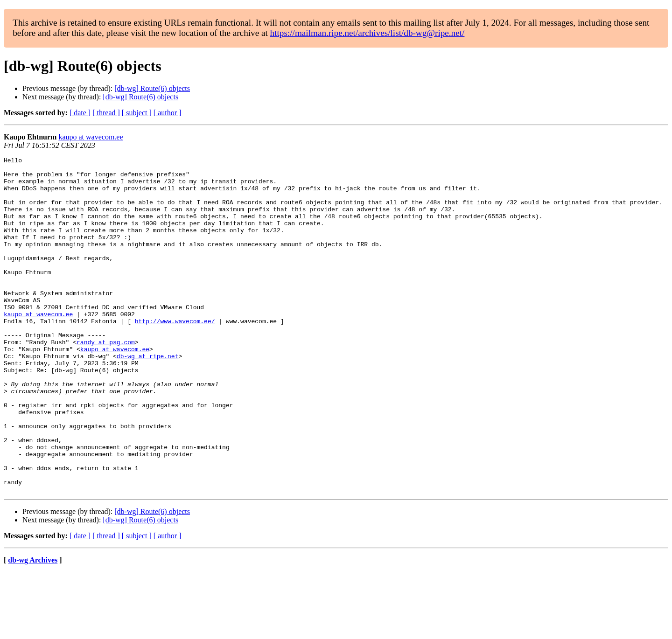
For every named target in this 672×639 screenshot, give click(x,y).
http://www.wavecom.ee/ (175, 354)
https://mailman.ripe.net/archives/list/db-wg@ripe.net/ (367, 33)
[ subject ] (137, 113)
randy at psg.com (106, 380)
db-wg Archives (33, 627)
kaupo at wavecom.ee (91, 137)
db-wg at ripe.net (148, 396)
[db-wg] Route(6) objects (152, 88)
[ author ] (168, 113)
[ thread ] (106, 113)
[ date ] (80, 113)
